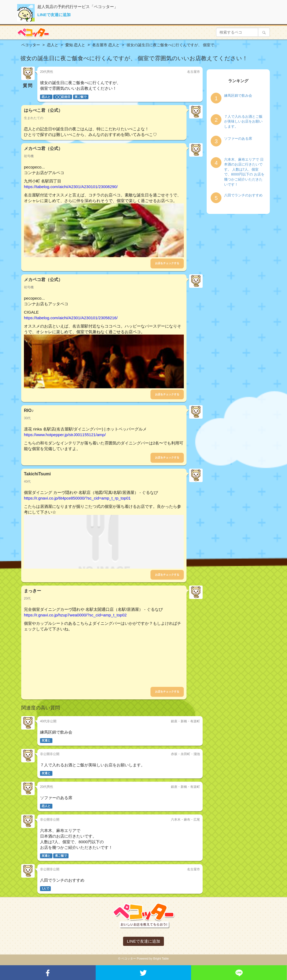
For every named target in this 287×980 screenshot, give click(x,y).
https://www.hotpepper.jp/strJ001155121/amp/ (65, 435)
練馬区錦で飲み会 (238, 96)
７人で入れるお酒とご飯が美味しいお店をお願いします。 (243, 121)
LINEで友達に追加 (54, 15)
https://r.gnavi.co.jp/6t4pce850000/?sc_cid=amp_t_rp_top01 (77, 498)
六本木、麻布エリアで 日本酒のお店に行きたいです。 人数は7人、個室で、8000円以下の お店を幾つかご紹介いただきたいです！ (244, 172)
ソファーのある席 (238, 139)
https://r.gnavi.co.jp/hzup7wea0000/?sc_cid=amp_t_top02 (75, 615)
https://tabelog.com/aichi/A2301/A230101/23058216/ (71, 318)
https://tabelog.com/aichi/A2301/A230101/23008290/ (71, 187)
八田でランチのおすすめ (243, 195)
